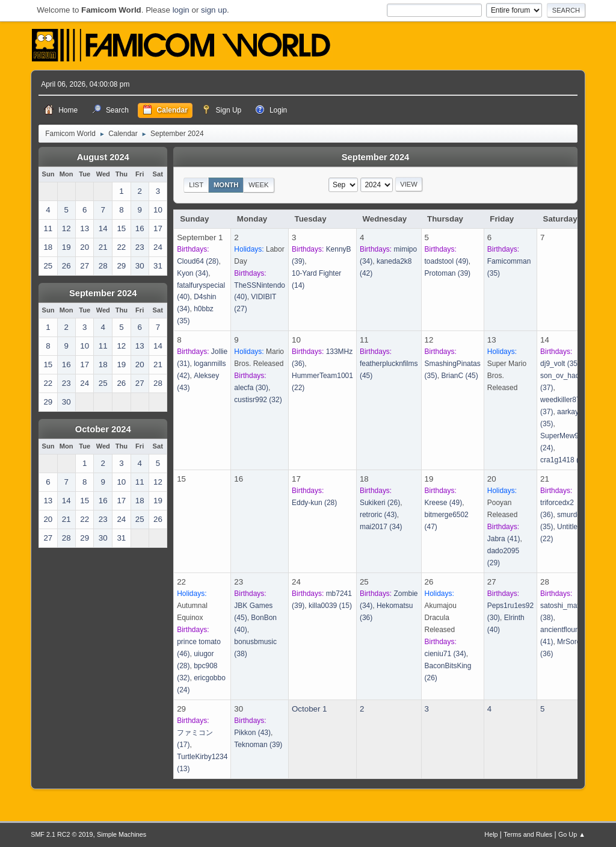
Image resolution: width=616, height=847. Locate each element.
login (181, 10)
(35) (560, 364)
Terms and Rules (528, 834)
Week (258, 185)
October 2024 (103, 429)
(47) (565, 460)
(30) (251, 388)
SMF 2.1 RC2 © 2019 (62, 834)
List (196, 185)
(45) (459, 376)
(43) (378, 515)
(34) (192, 273)
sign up (214, 10)
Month (226, 185)
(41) (504, 539)
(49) (447, 261)
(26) (380, 503)
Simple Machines (122, 834)
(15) (330, 606)
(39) (448, 273)
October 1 (310, 709)
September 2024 (103, 293)
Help (491, 834)
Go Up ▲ (572, 834)
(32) (258, 400)
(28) (198, 261)
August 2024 (103, 157)
